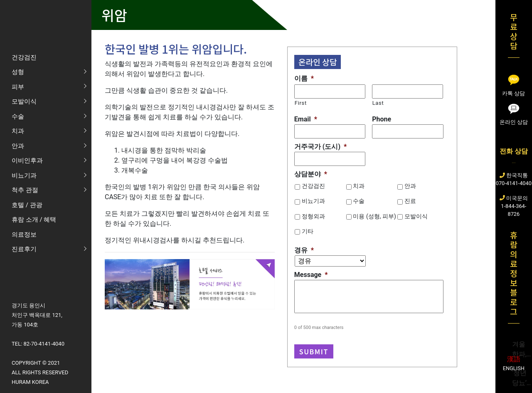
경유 (304, 250)
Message (311, 275)
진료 (410, 201)
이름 (304, 78)
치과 (359, 186)
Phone (382, 119)
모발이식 (416, 216)
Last (378, 103)
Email (306, 119)
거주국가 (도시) (320, 147)
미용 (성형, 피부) (374, 216)
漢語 (514, 359)
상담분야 (311, 174)
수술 (359, 201)
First (301, 103)
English (514, 368)
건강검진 (313, 186)
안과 (410, 186)
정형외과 (313, 216)
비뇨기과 (313, 201)
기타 (308, 231)
